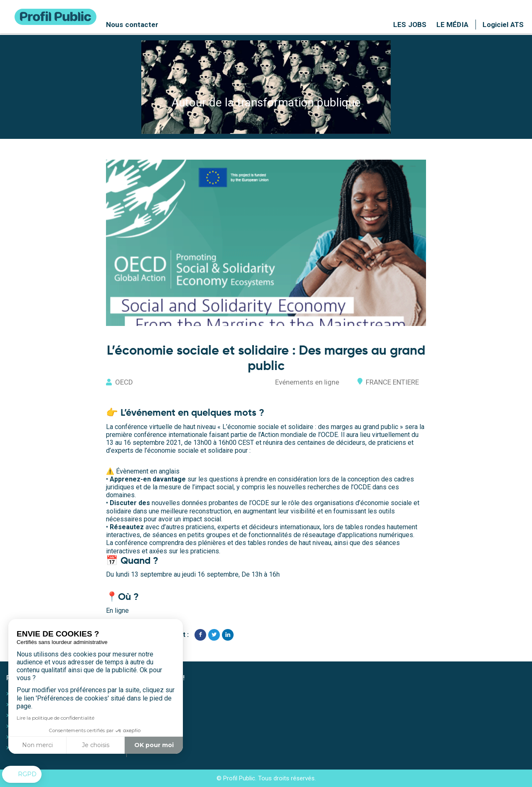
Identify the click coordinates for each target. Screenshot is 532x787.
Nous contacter (132, 25)
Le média (452, 25)
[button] (22, 775)
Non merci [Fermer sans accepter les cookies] (37, 745)
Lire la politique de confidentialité (55, 718)
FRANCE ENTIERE (392, 382)
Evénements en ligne (307, 382)
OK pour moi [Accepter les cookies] (154, 745)
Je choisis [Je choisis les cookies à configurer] (96, 745)
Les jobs (410, 25)
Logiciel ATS (503, 25)
